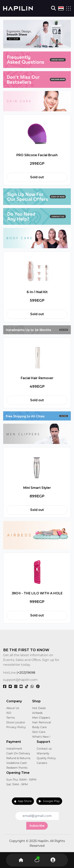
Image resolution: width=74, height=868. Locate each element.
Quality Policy (46, 758)
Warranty (43, 753)
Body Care (39, 727)
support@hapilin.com (20, 680)
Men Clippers (41, 718)
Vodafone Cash (17, 763)
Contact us (44, 749)
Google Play (49, 801)
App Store (23, 801)
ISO (9, 713)
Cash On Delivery (18, 753)
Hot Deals (39, 708)
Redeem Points (17, 768)
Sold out (37, 177)
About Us (13, 708)
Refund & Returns (18, 758)
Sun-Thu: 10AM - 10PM (21, 780)
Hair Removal (42, 722)
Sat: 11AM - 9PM (17, 784)
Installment (14, 749)
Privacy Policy (16, 727)
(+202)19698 (26, 673)
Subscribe (37, 826)
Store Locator (16, 722)
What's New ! (41, 737)
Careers (42, 763)
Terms (11, 718)
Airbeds (37, 713)
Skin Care (39, 732)
